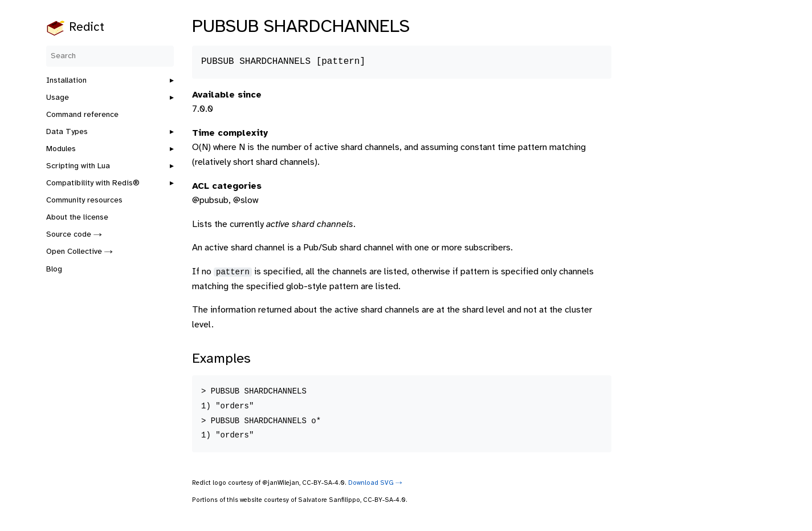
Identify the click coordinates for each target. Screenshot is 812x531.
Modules (61, 149)
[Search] (110, 56)
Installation (66, 81)
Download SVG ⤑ (375, 483)
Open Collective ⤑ (79, 252)
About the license (77, 218)
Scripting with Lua (78, 166)
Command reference (82, 115)
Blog (54, 269)
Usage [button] (58, 98)
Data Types (67, 132)
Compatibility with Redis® (93, 183)
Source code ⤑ (74, 235)
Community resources (84, 200)
